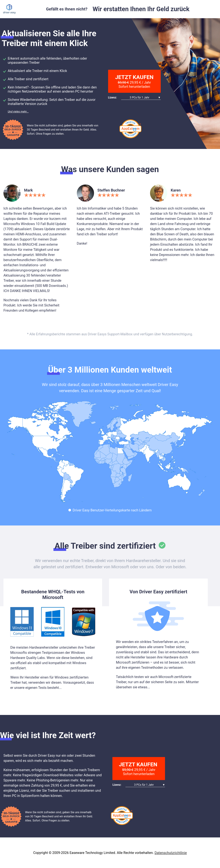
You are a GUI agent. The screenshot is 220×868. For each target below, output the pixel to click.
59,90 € (123, 82)
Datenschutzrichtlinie (171, 853)
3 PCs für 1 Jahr (139, 97)
